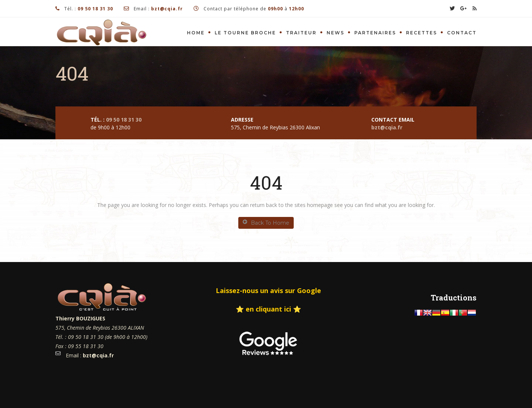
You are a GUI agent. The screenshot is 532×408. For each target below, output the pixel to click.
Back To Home (266, 223)
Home (196, 33)
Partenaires (375, 33)
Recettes (422, 33)
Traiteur (301, 33)
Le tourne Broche (245, 33)
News (335, 33)
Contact (462, 33)
